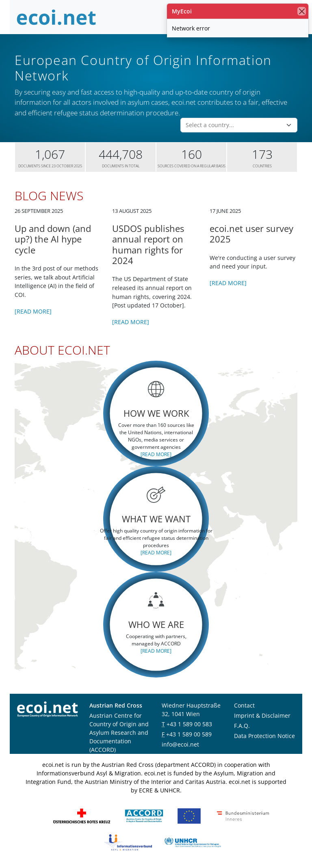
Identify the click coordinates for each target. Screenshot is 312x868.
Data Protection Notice (264, 736)
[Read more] (33, 311)
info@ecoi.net (180, 744)
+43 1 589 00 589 (189, 734)
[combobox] (234, 125)
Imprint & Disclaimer (262, 715)
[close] (302, 11)
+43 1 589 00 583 (189, 724)
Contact (244, 705)
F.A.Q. (242, 726)
